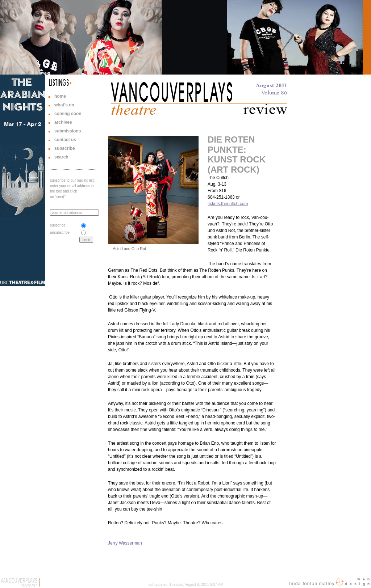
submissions (68, 131)
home (60, 96)
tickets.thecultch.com (228, 204)
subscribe (65, 148)
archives (63, 122)
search (61, 157)
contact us (65, 140)
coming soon (68, 114)
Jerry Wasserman (125, 543)
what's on (64, 105)
